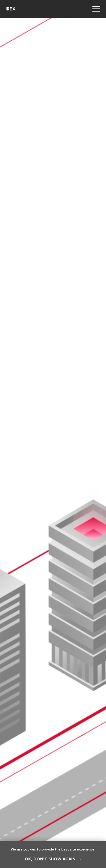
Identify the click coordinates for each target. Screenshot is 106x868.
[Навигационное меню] (96, 9)
